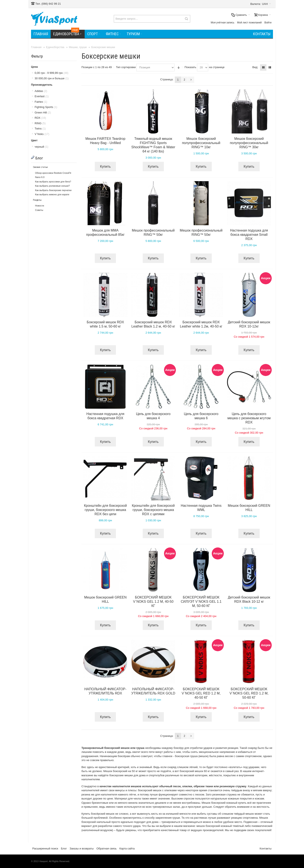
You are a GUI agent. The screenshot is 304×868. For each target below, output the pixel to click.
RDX (40, 118)
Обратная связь (107, 848)
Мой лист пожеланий (249, 23)
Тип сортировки (126, 67)
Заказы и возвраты (82, 848)
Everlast (42, 96)
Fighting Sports (46, 107)
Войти (268, 23)
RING (40, 123)
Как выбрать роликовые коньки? (52, 186)
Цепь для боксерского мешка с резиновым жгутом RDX (249, 418)
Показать (190, 67)
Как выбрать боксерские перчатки (53, 190)
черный (41, 147)
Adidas (41, 91)
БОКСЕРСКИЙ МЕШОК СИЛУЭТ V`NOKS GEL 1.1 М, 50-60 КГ (201, 602)
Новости (40, 206)
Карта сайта (127, 848)
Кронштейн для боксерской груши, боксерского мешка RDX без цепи (105, 510)
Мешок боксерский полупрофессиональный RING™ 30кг (249, 143)
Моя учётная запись (223, 23)
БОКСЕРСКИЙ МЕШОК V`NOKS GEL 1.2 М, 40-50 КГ (153, 602)
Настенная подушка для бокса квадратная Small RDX (249, 235)
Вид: (255, 67)
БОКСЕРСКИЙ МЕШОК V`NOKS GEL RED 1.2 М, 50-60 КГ (249, 693)
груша (140, 748)
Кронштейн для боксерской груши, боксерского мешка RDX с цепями (153, 510)
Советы (39, 210)
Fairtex (41, 102)
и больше (52, 78)
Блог (64, 848)
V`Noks (42, 134)
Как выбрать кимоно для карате (52, 194)
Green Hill (43, 113)
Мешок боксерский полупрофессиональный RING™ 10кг (201, 143)
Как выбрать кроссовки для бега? (53, 182)
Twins (40, 129)
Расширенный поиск (45, 848)
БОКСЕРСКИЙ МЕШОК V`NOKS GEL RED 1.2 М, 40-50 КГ (201, 693)
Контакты (266, 848)
